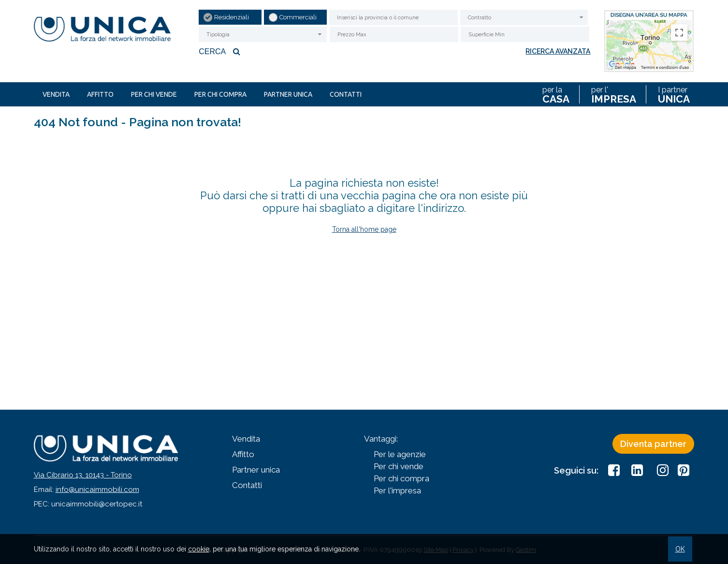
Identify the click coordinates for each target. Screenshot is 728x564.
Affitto (100, 94)
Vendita (56, 94)
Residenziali (232, 17)
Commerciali (298, 17)
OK (680, 549)
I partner (674, 94)
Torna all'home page (364, 229)
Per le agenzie (400, 454)
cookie (199, 549)
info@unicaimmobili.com (97, 490)
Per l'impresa (397, 490)
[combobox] (524, 17)
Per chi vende (154, 94)
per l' (614, 94)
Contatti (346, 94)
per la (556, 94)
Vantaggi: (381, 439)
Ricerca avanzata (558, 51)
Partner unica (288, 94)
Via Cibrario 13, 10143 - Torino (83, 475)
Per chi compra (220, 94)
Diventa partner (653, 444)
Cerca (221, 51)
